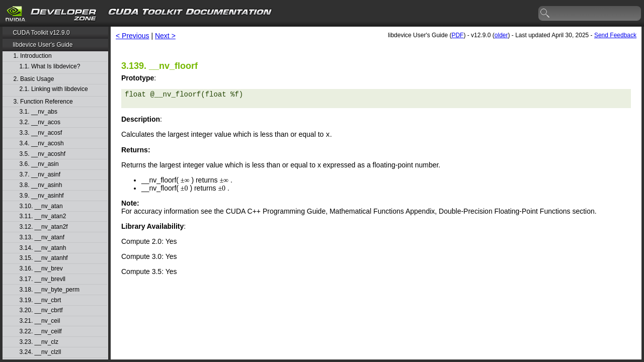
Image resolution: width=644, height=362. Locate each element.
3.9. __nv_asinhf (42, 196)
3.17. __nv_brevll (43, 279)
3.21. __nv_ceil (40, 321)
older (501, 35)
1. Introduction (33, 56)
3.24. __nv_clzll (41, 352)
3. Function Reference (43, 102)
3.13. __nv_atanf (42, 238)
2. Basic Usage (34, 79)
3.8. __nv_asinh (41, 185)
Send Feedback (615, 35)
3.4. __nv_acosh (42, 144)
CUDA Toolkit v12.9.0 (41, 33)
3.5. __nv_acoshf (43, 154)
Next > (165, 36)
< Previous (133, 36)
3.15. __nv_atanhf (44, 258)
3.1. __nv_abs (38, 112)
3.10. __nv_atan (41, 206)
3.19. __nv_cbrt (41, 300)
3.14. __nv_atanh (43, 248)
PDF (457, 35)
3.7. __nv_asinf (40, 175)
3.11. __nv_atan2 (43, 216)
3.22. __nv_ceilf (41, 332)
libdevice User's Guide (43, 45)
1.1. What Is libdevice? (50, 67)
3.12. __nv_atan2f (44, 227)
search (545, 14)
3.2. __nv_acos (40, 122)
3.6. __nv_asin (39, 164)
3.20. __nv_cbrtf (41, 310)
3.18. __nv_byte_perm (50, 290)
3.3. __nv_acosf (41, 133)
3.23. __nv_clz (39, 342)
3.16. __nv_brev (41, 269)
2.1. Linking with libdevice (54, 89)
